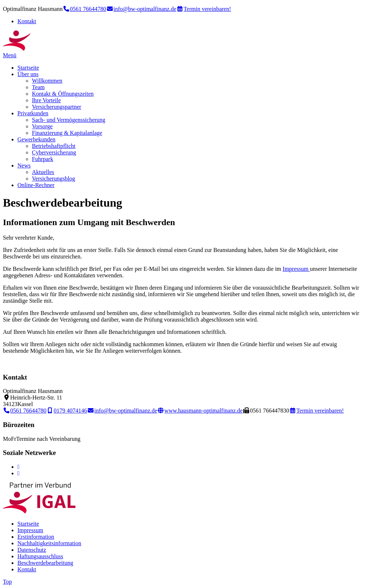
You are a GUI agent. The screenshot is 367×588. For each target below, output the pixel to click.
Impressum (296, 269)
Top (7, 582)
